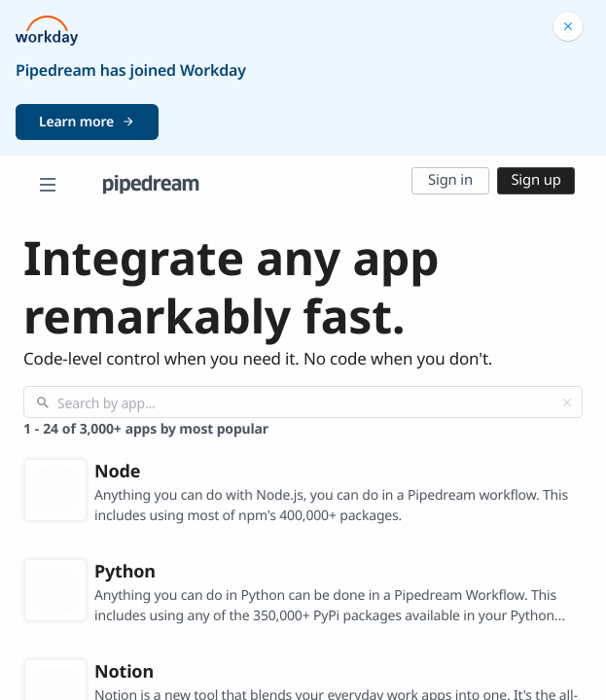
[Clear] (567, 402)
